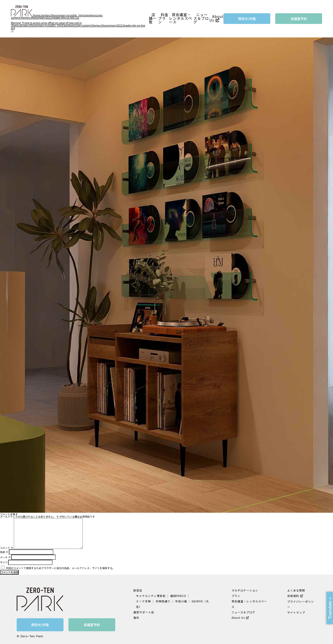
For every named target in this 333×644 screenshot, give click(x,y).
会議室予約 (299, 19)
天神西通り (163, 601)
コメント (7, 548)
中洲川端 (181, 601)
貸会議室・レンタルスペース (181, 18)
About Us (217, 18)
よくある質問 (296, 590)
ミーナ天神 (143, 601)
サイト (4, 562)
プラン (236, 596)
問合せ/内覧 (247, 19)
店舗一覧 (153, 18)
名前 (4, 552)
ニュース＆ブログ (201, 18)
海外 (136, 618)
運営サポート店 (144, 612)
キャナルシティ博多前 (151, 596)
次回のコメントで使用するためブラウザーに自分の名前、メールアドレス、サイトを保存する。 (60, 568)
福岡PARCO (178, 596)
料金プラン (163, 18)
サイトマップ (296, 612)
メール (5, 557)
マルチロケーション (245, 590)
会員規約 (293, 596)
